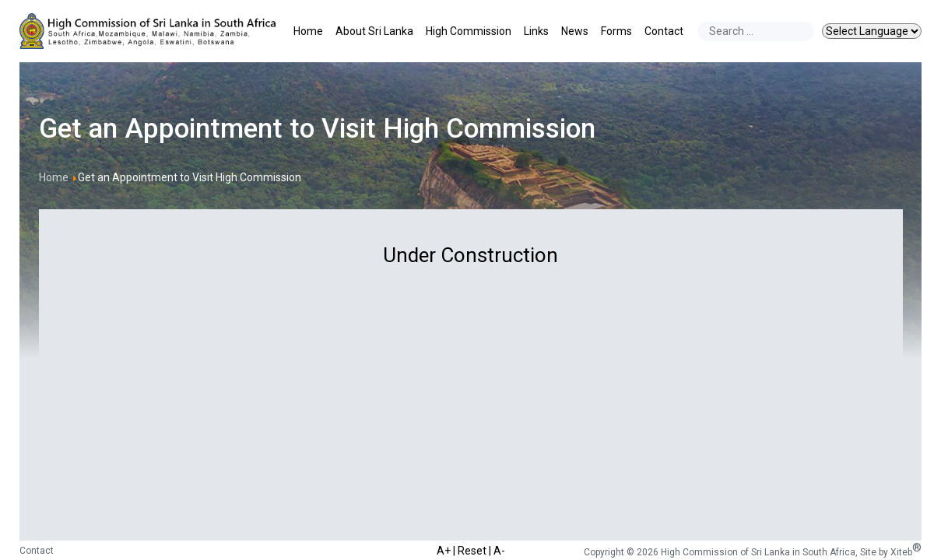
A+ (444, 550)
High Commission (469, 31)
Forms (616, 31)
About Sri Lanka (374, 31)
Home (308, 31)
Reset (472, 550)
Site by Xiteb (891, 552)
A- (499, 550)
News (575, 31)
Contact (664, 31)
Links (536, 31)
